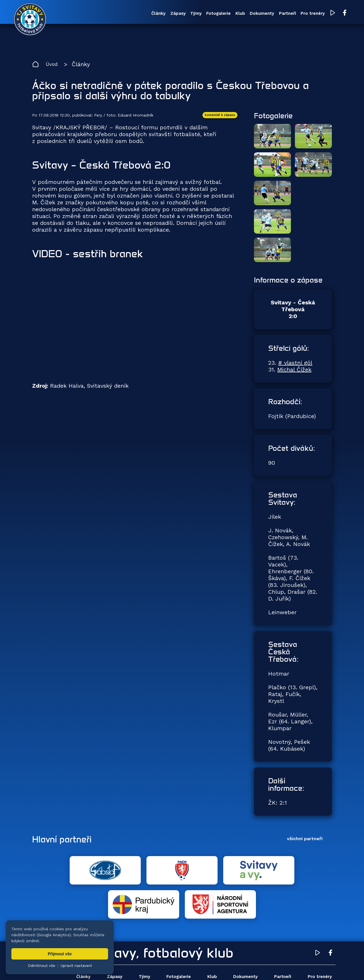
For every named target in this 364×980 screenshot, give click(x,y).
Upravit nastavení (76, 966)
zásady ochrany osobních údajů (277, 967)
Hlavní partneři (67, 842)
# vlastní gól (295, 366)
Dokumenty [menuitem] (236, 14)
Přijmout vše (60, 954)
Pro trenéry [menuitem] (294, 14)
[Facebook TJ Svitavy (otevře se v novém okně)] (326, 14)
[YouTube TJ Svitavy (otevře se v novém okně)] (315, 14)
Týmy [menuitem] (159, 14)
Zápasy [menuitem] (138, 14)
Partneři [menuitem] (265, 14)
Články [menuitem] (115, 14)
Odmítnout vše (42, 966)
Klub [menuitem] (211, 14)
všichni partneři (305, 842)
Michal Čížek (294, 373)
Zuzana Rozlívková (118, 967)
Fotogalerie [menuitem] (185, 14)
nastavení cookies (227, 967)
